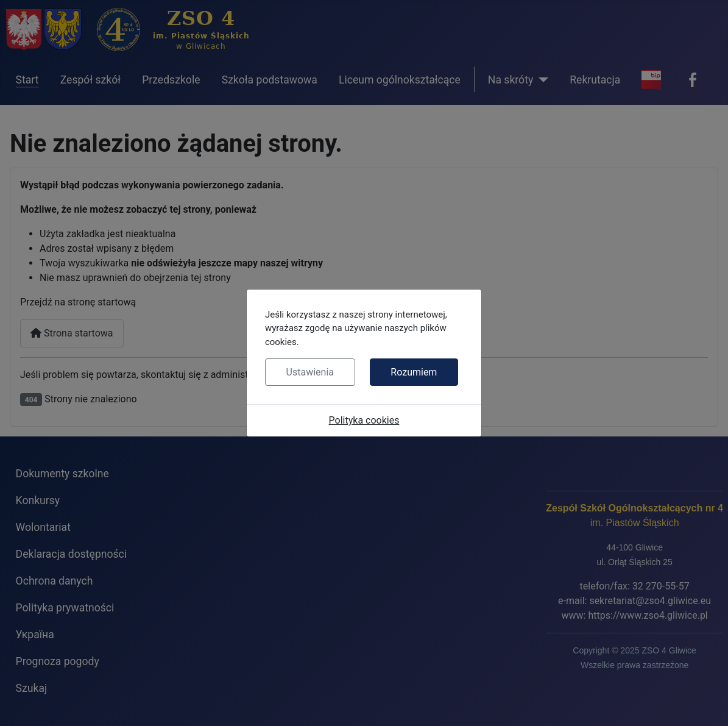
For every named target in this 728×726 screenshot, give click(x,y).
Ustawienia (310, 372)
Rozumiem (414, 372)
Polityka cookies (364, 420)
